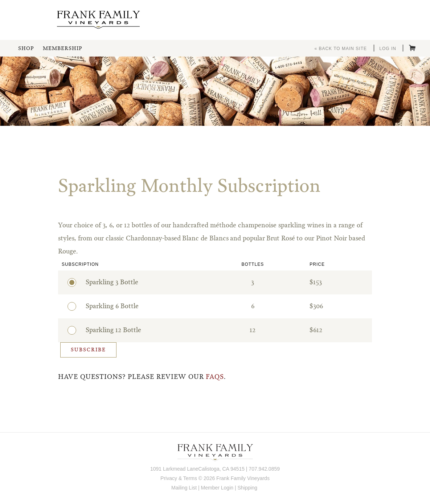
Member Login (217, 488)
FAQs (215, 377)
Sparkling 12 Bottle (109, 329)
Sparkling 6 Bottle (108, 305)
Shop (26, 49)
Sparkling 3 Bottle (107, 281)
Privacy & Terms (179, 478)
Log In (388, 49)
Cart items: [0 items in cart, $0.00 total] (412, 48)
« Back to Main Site (341, 49)
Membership (62, 49)
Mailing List (184, 488)
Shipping (247, 488)
